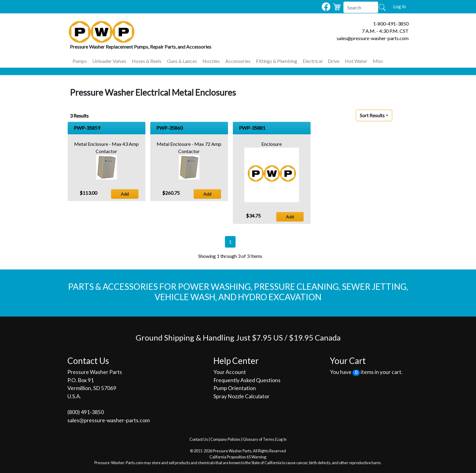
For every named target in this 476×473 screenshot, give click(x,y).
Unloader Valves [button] (109, 61)
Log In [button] (399, 6)
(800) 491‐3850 (86, 412)
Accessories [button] (238, 61)
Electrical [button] (313, 61)
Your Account (230, 372)
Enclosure (272, 144)
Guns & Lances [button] (182, 61)
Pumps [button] (80, 61)
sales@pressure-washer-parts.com (373, 38)
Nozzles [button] (211, 61)
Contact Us (199, 439)
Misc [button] (378, 61)
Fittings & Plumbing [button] (277, 61)
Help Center (236, 361)
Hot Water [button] (356, 61)
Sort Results (372, 115)
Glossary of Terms (258, 439)
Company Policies (225, 439)
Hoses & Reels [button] (147, 61)
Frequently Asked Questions (247, 380)
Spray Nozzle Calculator (241, 396)
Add (125, 194)
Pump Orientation (235, 388)
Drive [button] (334, 61)
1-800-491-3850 (391, 24)
